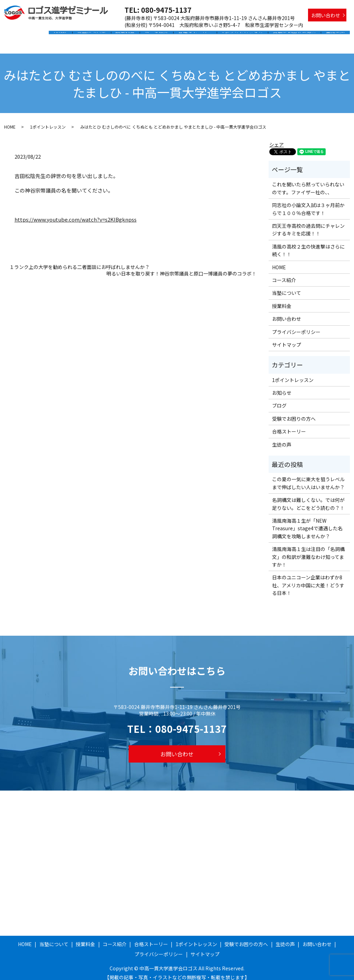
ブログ (279, 399)
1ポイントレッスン (247, 36)
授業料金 (136, 36)
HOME (74, 36)
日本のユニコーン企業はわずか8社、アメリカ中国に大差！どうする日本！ (308, 578)
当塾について (104, 36)
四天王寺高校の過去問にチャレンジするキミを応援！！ (308, 223)
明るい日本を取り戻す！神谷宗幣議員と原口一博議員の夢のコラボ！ (181, 267)
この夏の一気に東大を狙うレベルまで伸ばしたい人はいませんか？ (308, 476)
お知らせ (282, 386)
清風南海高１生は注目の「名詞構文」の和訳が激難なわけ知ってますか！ (308, 550)
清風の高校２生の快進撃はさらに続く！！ (308, 244)
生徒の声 (336, 36)
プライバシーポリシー (296, 325)
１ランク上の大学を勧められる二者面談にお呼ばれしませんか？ (80, 260)
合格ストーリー (202, 36)
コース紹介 (165, 36)
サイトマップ (287, 338)
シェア (277, 138)
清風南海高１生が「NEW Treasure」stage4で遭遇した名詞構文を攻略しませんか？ (307, 522)
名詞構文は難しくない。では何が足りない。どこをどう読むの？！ (308, 497)
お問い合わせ (326, 15)
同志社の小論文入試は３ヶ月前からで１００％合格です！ (308, 202)
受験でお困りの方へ (297, 36)
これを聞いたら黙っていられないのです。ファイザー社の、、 (308, 181)
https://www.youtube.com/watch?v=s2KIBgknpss (76, 212)
